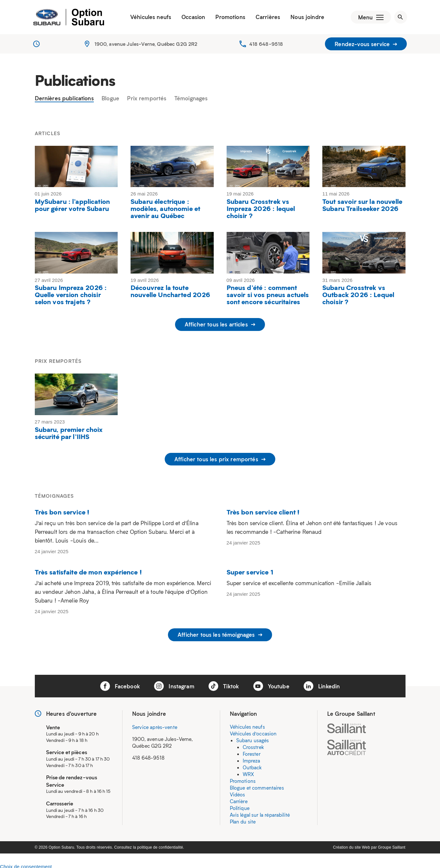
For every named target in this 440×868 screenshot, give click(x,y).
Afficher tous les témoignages (220, 634)
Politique (240, 806)
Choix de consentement (26, 864)
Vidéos (238, 792)
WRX (248, 772)
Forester (252, 752)
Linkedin (322, 684)
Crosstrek (253, 745)
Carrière (239, 799)
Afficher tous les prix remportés (220, 460)
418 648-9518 (266, 45)
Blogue (110, 100)
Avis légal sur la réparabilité (260, 813)
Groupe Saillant (392, 845)
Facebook (120, 684)
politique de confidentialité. (161, 845)
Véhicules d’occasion (253, 731)
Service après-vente (155, 725)
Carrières (266, 18)
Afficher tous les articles (220, 326)
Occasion (191, 18)
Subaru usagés (253, 738)
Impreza (252, 758)
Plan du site (243, 819)
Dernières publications (64, 100)
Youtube (271, 684)
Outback (252, 765)
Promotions (228, 18)
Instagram (174, 684)
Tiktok (224, 684)
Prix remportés (147, 100)
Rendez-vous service (366, 45)
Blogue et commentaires (257, 785)
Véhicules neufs (148, 18)
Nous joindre (305, 18)
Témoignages (191, 100)
